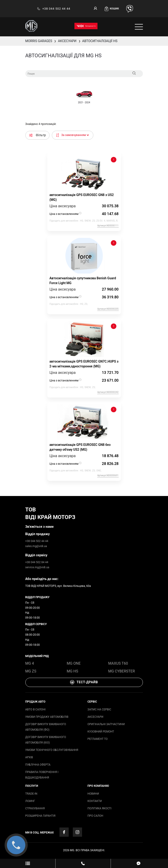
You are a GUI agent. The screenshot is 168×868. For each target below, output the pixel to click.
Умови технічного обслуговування (52, 750)
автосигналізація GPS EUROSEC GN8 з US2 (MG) (82, 197)
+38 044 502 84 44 (37, 562)
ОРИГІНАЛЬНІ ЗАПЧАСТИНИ (106, 724)
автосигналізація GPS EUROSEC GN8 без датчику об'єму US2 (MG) (80, 447)
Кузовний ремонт (101, 732)
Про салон (95, 816)
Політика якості (100, 808)
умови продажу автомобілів (47, 717)
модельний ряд (37, 656)
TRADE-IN (31, 794)
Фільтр (38, 135)
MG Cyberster (122, 671)
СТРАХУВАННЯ (35, 808)
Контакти (95, 801)
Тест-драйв (84, 682)
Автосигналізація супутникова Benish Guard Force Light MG (83, 281)
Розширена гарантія (40, 816)
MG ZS (31, 671)
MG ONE (74, 663)
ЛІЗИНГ (30, 801)
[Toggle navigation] (139, 27)
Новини (93, 794)
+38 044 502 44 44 (54, 9)
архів (29, 757)
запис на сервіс (99, 709)
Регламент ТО (98, 739)
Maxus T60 (118, 663)
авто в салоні (35, 709)
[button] (113, 9)
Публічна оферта (38, 765)
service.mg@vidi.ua (37, 567)
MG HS (73, 671)
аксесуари (96, 717)
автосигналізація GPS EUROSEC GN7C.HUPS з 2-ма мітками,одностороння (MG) (84, 364)
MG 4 (30, 663)
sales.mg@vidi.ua (36, 546)
